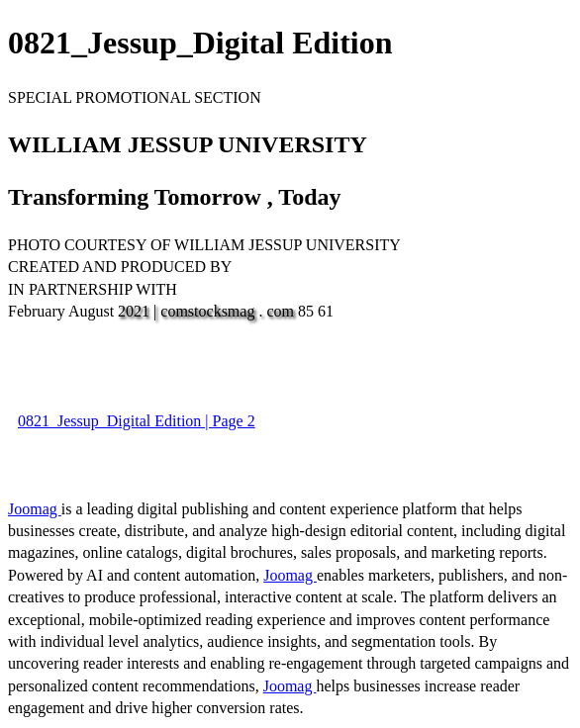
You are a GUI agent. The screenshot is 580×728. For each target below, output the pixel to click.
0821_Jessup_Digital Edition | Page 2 (137, 421)
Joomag (35, 509)
